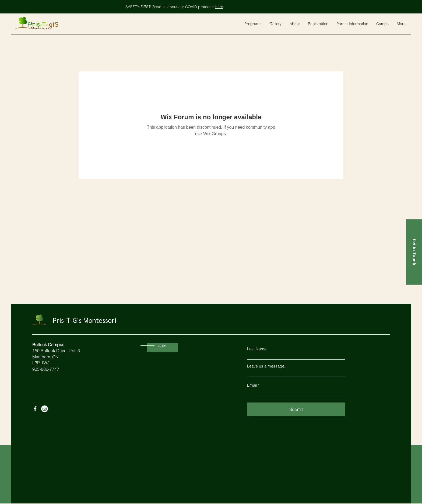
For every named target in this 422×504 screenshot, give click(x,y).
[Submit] (296, 409)
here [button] (219, 7)
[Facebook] (35, 409)
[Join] (162, 346)
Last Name (257, 349)
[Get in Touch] (414, 252)
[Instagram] (45, 409)
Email (252, 385)
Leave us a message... (267, 366)
